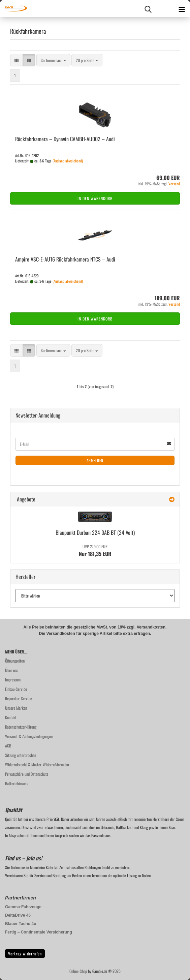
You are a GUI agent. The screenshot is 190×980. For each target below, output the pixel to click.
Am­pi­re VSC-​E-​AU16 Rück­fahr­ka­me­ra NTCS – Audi (65, 259)
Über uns (11, 670)
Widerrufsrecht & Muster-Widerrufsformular (37, 764)
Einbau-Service (16, 689)
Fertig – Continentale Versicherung (39, 932)
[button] (17, 60)
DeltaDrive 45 (18, 915)
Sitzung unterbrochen (21, 755)
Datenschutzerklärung (21, 727)
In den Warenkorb (95, 198)
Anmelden (95, 460)
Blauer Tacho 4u (21, 924)
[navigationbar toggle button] (182, 8)
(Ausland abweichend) (68, 161)
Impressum (13, 680)
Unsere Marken (16, 708)
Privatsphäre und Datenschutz (27, 774)
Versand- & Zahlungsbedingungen (29, 736)
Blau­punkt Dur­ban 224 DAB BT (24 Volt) (95, 532)
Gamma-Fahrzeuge (23, 907)
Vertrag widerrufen (25, 954)
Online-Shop (78, 971)
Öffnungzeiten (15, 661)
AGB (8, 746)
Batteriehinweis (17, 783)
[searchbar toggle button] (148, 8)
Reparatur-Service (19, 698)
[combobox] (53, 60)
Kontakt (11, 717)
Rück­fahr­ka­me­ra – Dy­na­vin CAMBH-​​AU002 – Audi (65, 139)
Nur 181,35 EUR (95, 551)
